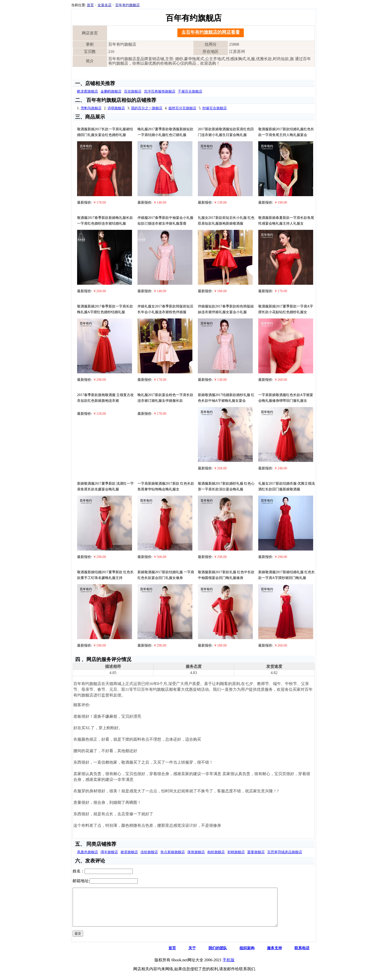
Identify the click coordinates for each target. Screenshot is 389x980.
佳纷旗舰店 (149, 852)
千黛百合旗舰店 (190, 91)
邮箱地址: (81, 881)
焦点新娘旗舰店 (173, 852)
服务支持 (274, 956)
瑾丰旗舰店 (109, 852)
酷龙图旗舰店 (88, 91)
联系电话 (302, 956)
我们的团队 (218, 956)
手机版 (229, 967)
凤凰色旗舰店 (88, 852)
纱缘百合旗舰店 (215, 108)
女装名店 (105, 5)
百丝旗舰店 (133, 91)
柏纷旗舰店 (216, 852)
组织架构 (247, 956)
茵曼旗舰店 (256, 852)
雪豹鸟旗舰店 (91, 108)
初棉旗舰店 (236, 852)
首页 (90, 5)
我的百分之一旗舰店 (147, 108)
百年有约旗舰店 (128, 5)
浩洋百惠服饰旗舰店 (160, 91)
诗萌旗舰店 (116, 108)
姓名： (79, 871)
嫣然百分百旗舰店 (182, 108)
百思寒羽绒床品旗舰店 (285, 852)
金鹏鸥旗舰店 (111, 91)
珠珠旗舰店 (196, 852)
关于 (192, 956)
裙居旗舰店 (129, 852)
